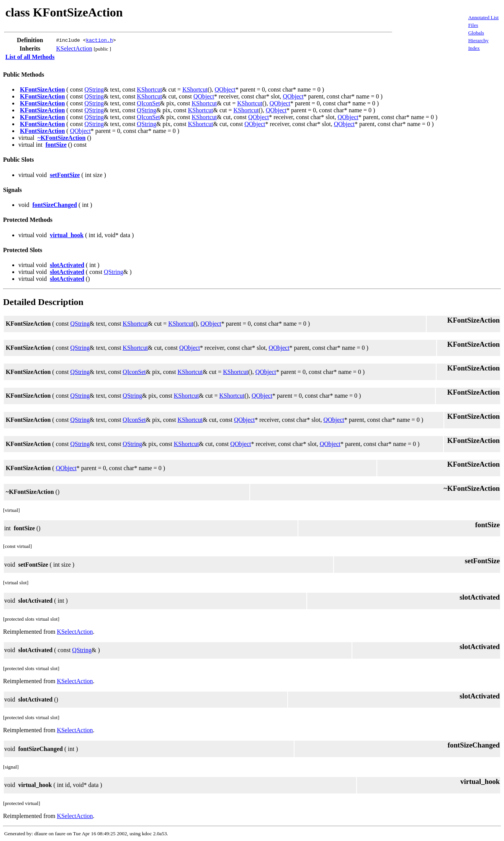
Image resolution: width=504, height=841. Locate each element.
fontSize (56, 145)
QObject (225, 89)
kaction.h (99, 40)
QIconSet (148, 103)
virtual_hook (67, 235)
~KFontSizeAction (62, 138)
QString (94, 89)
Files (473, 25)
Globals (476, 33)
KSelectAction (74, 48)
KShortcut (149, 89)
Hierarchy (478, 40)
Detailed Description (43, 302)
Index (474, 48)
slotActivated (67, 265)
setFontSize (65, 175)
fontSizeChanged (54, 205)
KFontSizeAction (42, 89)
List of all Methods (30, 57)
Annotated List (483, 17)
